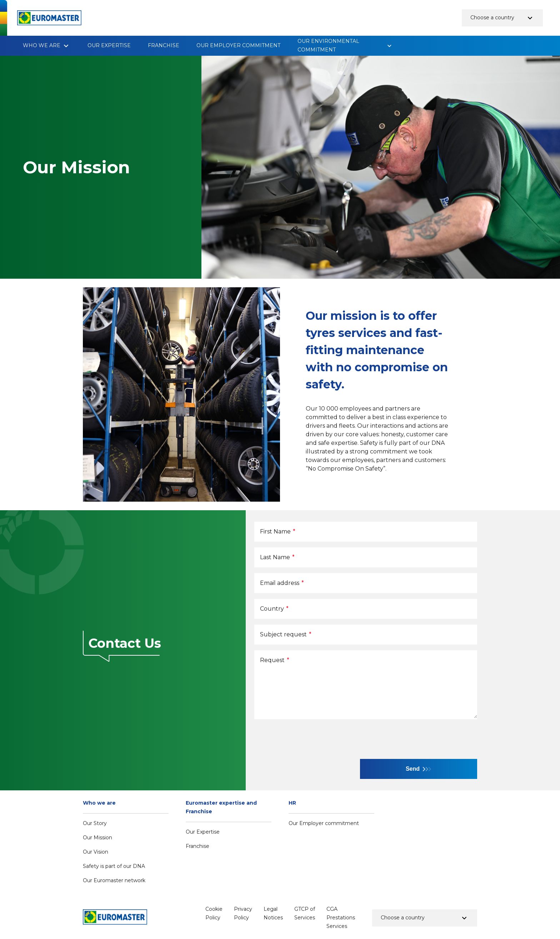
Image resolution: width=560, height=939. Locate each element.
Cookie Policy (214, 913)
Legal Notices (273, 913)
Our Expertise (109, 45)
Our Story (95, 823)
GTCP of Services (305, 913)
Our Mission (97, 838)
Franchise (164, 45)
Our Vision (96, 852)
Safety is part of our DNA (114, 866)
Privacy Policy (243, 913)
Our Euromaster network (114, 880)
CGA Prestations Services (341, 918)
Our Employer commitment (238, 45)
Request (275, 660)
